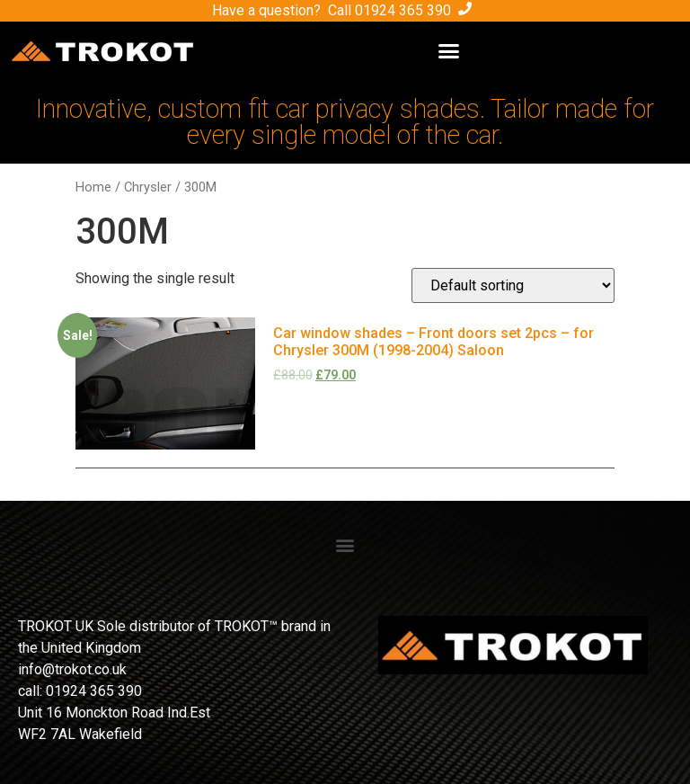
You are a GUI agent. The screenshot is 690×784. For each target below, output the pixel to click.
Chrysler (148, 187)
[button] (448, 51)
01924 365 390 (403, 10)
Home (93, 187)
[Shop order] (513, 285)
